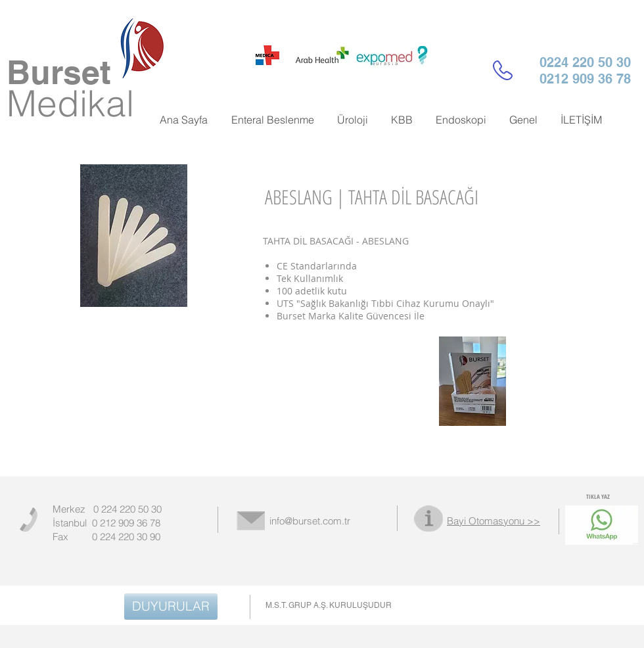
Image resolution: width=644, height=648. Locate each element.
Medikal (70, 103)
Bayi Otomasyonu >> (494, 521)
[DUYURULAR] (171, 607)
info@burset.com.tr (310, 521)
